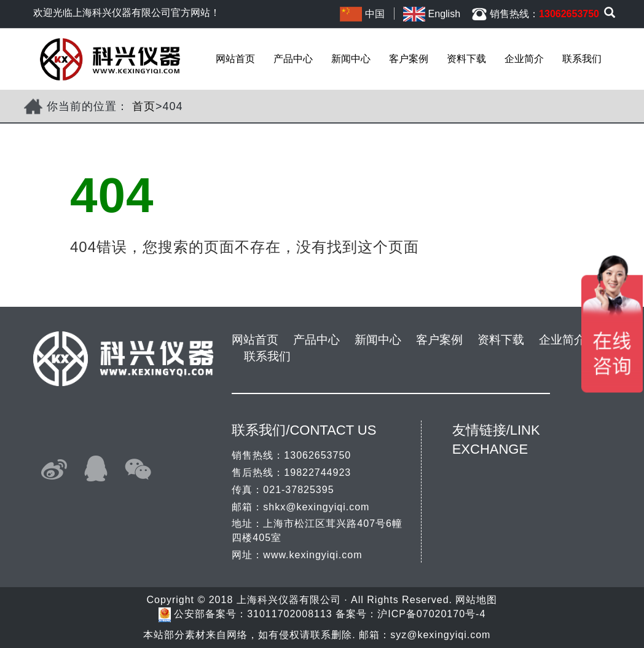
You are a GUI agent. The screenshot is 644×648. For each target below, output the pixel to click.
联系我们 (582, 59)
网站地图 (476, 600)
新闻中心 (351, 59)
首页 (144, 106)
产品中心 (293, 59)
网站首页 (235, 59)
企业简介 (524, 59)
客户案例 (409, 59)
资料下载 (466, 59)
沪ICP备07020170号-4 (431, 614)
